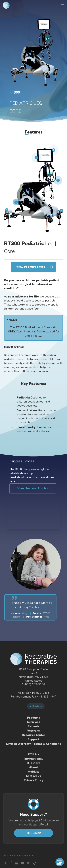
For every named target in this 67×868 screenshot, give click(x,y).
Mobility (34, 772)
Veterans (33, 731)
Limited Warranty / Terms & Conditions (34, 744)
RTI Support (33, 833)
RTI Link (33, 754)
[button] (63, 5)
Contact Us (33, 776)
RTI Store (34, 763)
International (34, 759)
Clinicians (33, 722)
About (34, 767)
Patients (34, 726)
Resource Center (33, 735)
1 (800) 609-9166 (33, 684)
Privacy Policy (33, 780)
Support (33, 739)
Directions (36, 706)
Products (34, 718)
